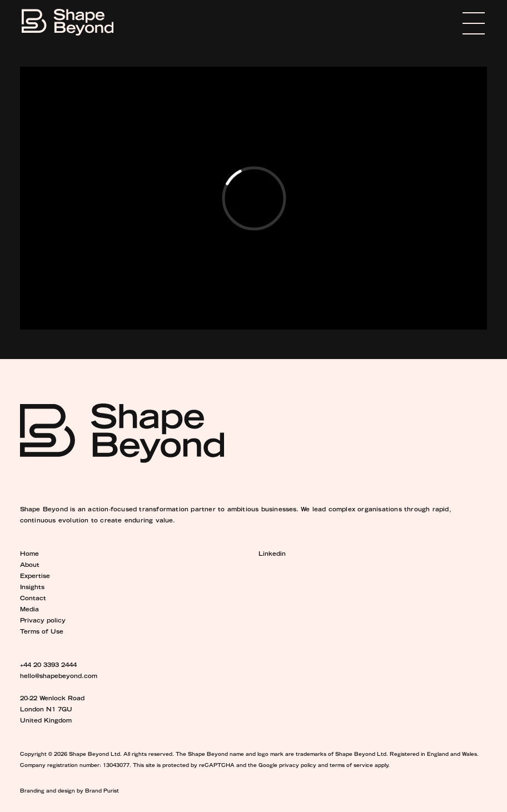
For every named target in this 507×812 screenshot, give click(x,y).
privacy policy (298, 766)
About (30, 566)
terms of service (351, 766)
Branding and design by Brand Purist (69, 791)
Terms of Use (42, 632)
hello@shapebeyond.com (59, 677)
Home (29, 555)
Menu (457, 23)
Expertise (35, 577)
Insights (32, 588)
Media (29, 610)
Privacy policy (43, 621)
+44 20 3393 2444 (48, 666)
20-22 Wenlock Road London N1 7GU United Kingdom (52, 710)
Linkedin (272, 555)
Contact (33, 599)
